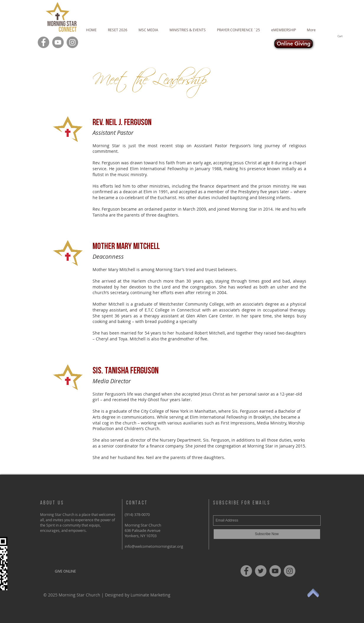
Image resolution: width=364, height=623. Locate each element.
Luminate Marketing (150, 595)
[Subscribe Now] (267, 534)
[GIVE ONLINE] (66, 571)
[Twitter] (261, 571)
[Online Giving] (294, 44)
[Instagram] (72, 42)
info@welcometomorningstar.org (154, 546)
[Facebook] (43, 42)
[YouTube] (58, 42)
